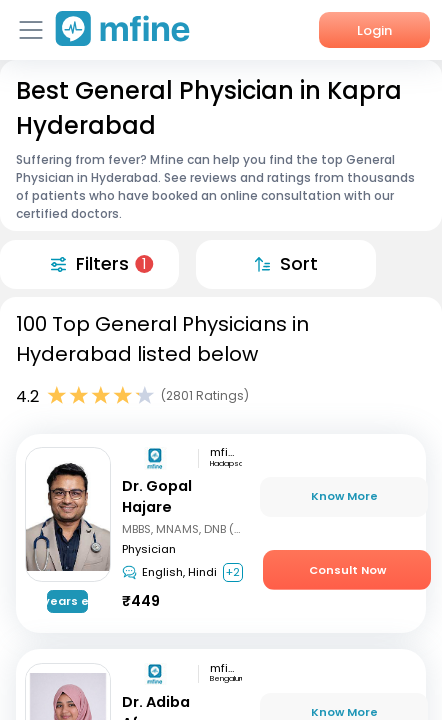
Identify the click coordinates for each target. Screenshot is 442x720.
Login (374, 30)
